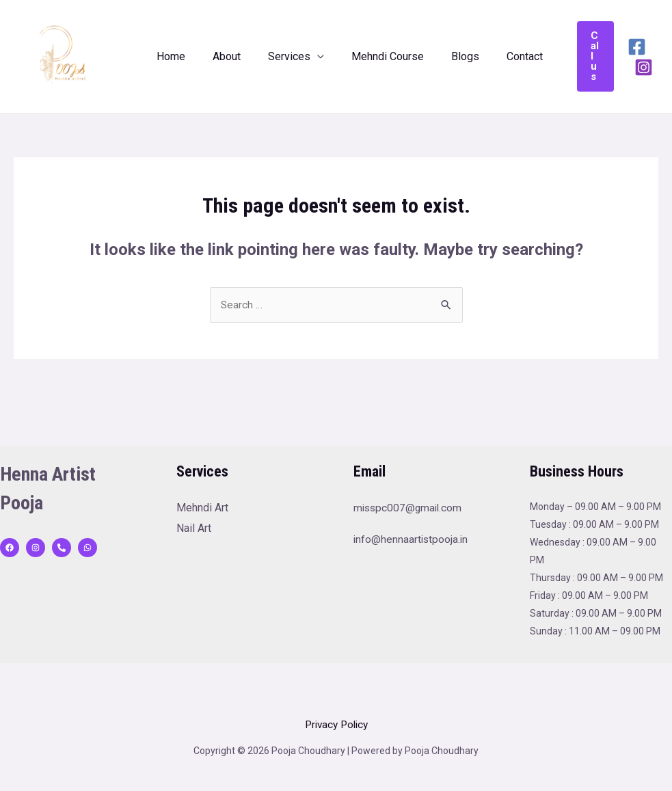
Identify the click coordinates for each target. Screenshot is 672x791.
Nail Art (194, 529)
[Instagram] (629, 67)
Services (275, 56)
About (218, 56)
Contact (495, 56)
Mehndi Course (368, 56)
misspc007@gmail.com (409, 508)
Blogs (441, 56)
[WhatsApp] (88, 548)
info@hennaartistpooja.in (412, 540)
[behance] (62, 548)
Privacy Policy (336, 725)
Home (168, 56)
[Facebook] (622, 47)
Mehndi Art (202, 508)
